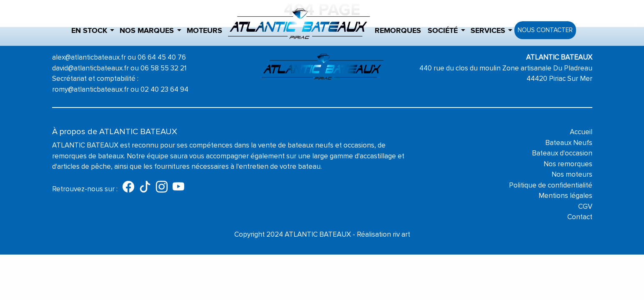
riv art (401, 234)
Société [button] (443, 31)
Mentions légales (565, 196)
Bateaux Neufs (569, 143)
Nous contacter (545, 30)
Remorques (398, 31)
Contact (580, 217)
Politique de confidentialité (551, 185)
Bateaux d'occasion (562, 153)
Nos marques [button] (147, 31)
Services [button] (488, 31)
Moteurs (204, 31)
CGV (585, 206)
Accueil (581, 132)
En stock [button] (89, 31)
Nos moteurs (572, 174)
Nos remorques (568, 164)
